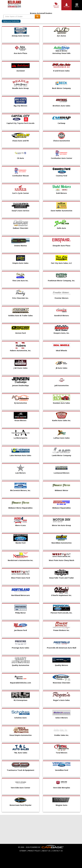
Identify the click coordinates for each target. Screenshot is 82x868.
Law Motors (20, 473)
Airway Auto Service (21, 36)
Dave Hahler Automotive (62, 211)
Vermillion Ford (62, 770)
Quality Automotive (21, 665)
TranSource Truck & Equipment (21, 770)
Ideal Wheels (61, 350)
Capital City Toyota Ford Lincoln (20, 123)
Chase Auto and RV (21, 141)
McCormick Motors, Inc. (20, 490)
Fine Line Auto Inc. (20, 281)
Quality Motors (61, 665)
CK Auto (20, 158)
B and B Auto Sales (61, 71)
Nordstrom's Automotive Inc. (21, 560)
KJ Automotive (21, 403)
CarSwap (61, 123)
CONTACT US (57, 851)
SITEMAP (23, 851)
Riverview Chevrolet (62, 683)
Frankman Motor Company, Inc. (61, 281)
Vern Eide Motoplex (62, 788)
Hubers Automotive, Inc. (21, 350)
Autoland (21, 71)
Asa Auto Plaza (20, 53)
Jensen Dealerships (21, 385)
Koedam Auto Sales (61, 403)
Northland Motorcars (21, 595)
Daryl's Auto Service (21, 211)
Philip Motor (20, 613)
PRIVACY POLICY (34, 851)
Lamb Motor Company (62, 455)
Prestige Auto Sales (20, 648)
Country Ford (61, 176)
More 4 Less (21, 525)
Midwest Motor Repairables (20, 508)
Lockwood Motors (62, 473)
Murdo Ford (20, 543)
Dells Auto (61, 228)
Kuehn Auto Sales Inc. (62, 420)
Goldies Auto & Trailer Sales (20, 316)
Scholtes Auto (20, 718)
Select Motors (62, 718)
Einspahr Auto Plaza (61, 246)
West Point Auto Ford (21, 578)
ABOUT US (46, 851)
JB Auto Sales (62, 368)
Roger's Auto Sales (61, 700)
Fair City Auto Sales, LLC (61, 263)
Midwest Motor (61, 490)
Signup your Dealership (11, 21)
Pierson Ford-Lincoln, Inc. (62, 613)
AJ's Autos (61, 36)
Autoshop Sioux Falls (61, 53)
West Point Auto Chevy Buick (62, 560)
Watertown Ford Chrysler (21, 805)
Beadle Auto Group (20, 88)
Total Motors (62, 753)
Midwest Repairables (62, 508)
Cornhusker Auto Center (62, 158)
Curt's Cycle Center (21, 193)
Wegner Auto (61, 805)
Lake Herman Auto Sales (20, 455)
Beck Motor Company (61, 88)
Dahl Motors (61, 193)
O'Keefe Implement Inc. (61, 595)
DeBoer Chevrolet (21, 228)
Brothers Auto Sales (61, 106)
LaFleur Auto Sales (62, 438)
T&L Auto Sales (21, 753)
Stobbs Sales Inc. (62, 735)
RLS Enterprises (21, 700)
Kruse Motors (20, 420)
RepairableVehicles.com (21, 683)
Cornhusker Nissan (21, 176)
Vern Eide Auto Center (20, 788)
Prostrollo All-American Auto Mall (62, 648)
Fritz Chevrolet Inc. (20, 298)
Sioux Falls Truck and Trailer (62, 578)
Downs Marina (21, 246)
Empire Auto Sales (20, 263)
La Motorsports (21, 438)
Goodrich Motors (61, 316)
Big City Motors (20, 106)
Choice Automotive (61, 141)
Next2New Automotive (62, 543)
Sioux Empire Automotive (21, 735)
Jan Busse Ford (20, 630)
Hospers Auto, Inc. (62, 333)
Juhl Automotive (62, 385)
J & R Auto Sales (21, 368)
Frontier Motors (62, 298)
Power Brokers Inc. (61, 630)
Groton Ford (20, 333)
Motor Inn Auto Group (61, 525)
